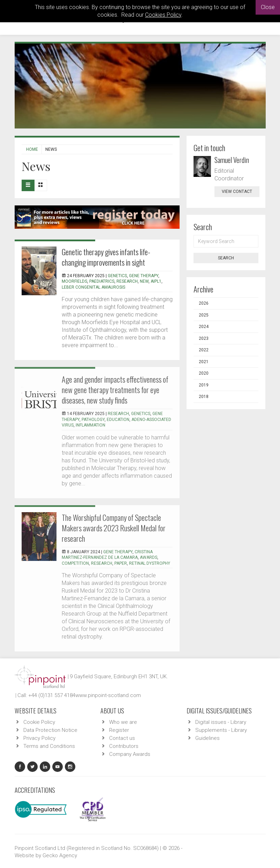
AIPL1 (156, 281)
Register (119, 730)
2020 (204, 373)
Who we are (123, 722)
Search (226, 258)
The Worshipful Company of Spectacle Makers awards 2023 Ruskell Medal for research (114, 528)
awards (149, 557)
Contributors (124, 746)
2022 (204, 350)
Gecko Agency (60, 855)
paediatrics (102, 281)
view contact (237, 191)
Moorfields (74, 281)
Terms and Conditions (49, 746)
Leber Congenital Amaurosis (93, 287)
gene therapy (144, 276)
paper (121, 563)
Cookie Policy (39, 722)
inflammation (90, 425)
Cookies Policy (163, 15)
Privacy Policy (39, 738)
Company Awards (130, 754)
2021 (204, 362)
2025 (204, 315)
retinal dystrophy (150, 563)
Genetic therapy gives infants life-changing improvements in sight (106, 257)
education (118, 420)
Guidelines (207, 738)
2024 (204, 327)
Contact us (122, 738)
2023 (204, 338)
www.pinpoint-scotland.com (108, 695)
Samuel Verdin (232, 160)
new (144, 281)
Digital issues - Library (221, 722)
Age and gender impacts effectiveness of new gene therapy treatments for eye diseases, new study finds (115, 390)
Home (32, 149)
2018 (204, 397)
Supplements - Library (221, 730)
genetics (117, 276)
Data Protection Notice (50, 730)
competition (75, 563)
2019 (204, 385)
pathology (93, 420)
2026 (204, 303)
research (127, 281)
